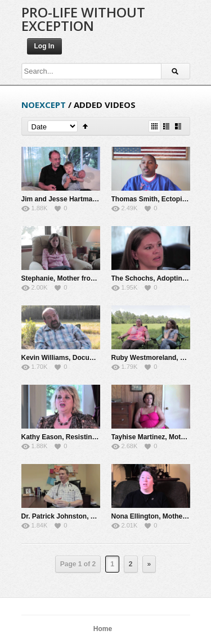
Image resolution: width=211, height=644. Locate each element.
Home (103, 629)
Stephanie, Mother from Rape (68, 278)
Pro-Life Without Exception (83, 19)
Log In (44, 46)
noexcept (44, 105)
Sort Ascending (85, 126)
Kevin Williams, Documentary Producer (84, 358)
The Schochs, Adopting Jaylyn (160, 278)
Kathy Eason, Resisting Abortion (74, 437)
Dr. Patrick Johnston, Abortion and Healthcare (95, 516)
